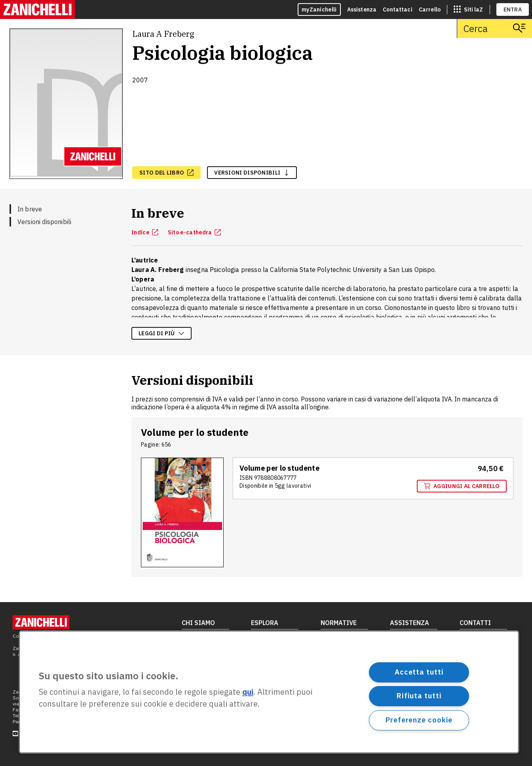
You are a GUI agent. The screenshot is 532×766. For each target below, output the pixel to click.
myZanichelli (319, 10)
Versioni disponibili (44, 222)
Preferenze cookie (419, 720)
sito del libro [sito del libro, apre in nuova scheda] (166, 173)
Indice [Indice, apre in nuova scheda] (145, 232)
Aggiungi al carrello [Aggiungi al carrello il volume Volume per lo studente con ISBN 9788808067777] (462, 486)
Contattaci (398, 10)
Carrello (430, 10)
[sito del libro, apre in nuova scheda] (166, 173)
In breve (30, 209)
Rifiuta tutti (419, 696)
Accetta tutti (419, 672)
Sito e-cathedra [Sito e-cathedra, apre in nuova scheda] (195, 232)
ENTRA (513, 10)
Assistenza (362, 10)
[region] (269, 692)
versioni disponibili (252, 173)
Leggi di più (161, 333)
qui (248, 692)
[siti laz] (468, 10)
